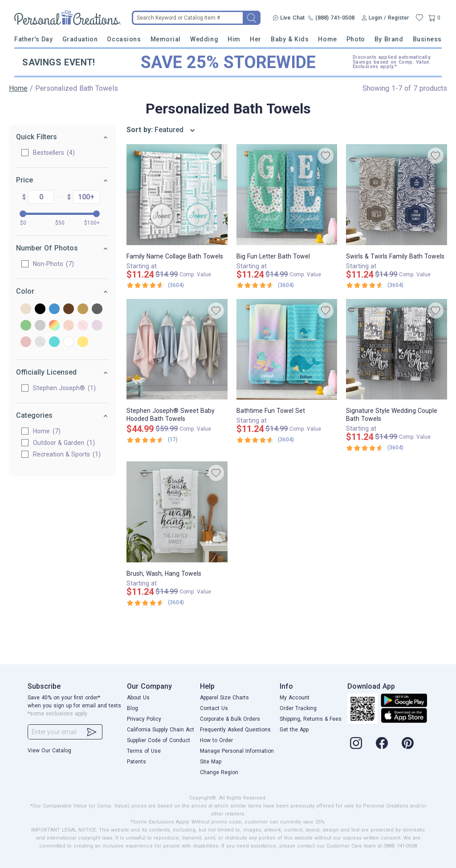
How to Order (216, 740)
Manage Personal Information (237, 751)
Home (327, 39)
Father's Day (33, 39)
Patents (136, 762)
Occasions (124, 39)
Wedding (204, 39)
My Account (295, 698)
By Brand (389, 39)
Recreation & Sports (67, 454)
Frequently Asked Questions (235, 730)
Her (256, 39)
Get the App (294, 730)
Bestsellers (54, 153)
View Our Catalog (49, 751)
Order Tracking (298, 708)
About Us (138, 698)
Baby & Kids (290, 39)
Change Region (219, 772)
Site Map (211, 762)
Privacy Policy (144, 719)
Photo (356, 39)
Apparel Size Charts (224, 698)
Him (234, 39)
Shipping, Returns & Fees (311, 719)
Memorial (166, 39)
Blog (132, 708)
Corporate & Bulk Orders (230, 719)
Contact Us (214, 708)
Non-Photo (53, 264)
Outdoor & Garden (64, 443)
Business (427, 39)
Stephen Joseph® (64, 388)
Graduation (80, 39)
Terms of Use (144, 751)
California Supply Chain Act (161, 730)
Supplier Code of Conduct (159, 740)
